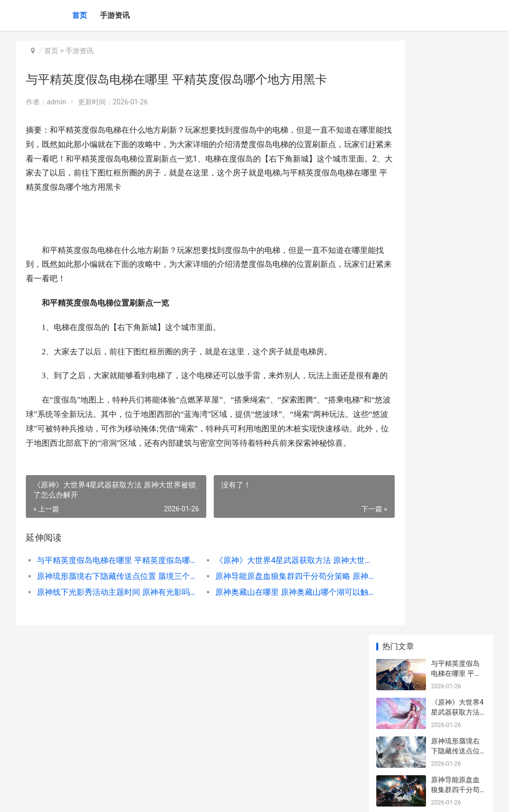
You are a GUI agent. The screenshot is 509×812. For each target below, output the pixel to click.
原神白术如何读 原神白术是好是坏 (455, 461)
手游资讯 (115, 15)
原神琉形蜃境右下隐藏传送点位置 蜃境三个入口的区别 (107, 605)
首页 (80, 15)
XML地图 (195, 796)
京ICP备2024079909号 (151, 796)
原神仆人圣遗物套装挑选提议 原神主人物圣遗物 (456, 423)
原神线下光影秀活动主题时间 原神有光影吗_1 (107, 621)
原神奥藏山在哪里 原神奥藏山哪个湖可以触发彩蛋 (262, 621)
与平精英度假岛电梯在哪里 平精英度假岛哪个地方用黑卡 (107, 589)
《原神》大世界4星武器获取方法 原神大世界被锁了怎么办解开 (262, 589)
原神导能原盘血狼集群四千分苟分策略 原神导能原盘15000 (262, 605)
